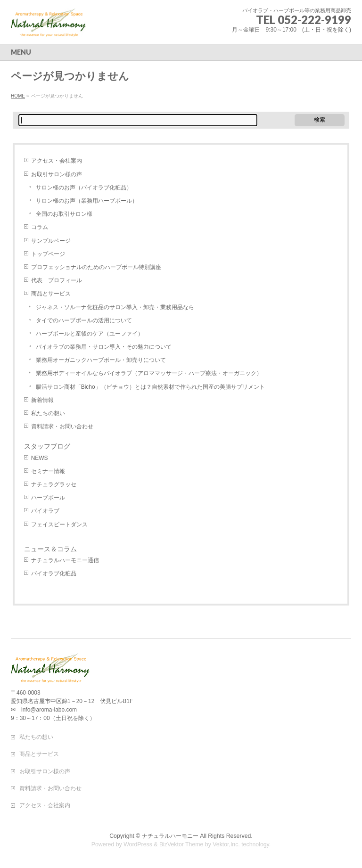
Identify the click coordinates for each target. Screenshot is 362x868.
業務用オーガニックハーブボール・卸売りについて (101, 360)
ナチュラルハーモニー (170, 836)
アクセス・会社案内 (57, 161)
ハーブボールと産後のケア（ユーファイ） (90, 334)
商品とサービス (51, 294)
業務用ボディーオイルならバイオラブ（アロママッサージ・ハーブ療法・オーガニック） (149, 373)
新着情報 (42, 400)
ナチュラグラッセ (54, 484)
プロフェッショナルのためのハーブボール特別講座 (96, 267)
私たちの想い (48, 413)
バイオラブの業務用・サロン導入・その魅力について (104, 347)
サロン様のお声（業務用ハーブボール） (87, 201)
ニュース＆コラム (50, 549)
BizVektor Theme (181, 844)
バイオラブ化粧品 (54, 573)
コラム (40, 227)
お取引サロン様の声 (57, 174)
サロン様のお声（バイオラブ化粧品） (84, 188)
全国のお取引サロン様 (64, 214)
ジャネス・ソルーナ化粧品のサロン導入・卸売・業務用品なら (115, 307)
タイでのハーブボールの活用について (84, 320)
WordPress (138, 844)
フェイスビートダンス (59, 524)
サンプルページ (51, 241)
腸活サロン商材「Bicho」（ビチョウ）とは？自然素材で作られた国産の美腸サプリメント (150, 387)
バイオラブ (45, 511)
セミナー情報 (48, 471)
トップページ (48, 254)
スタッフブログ (47, 446)
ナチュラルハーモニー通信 (65, 560)
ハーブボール (48, 498)
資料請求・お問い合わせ (62, 426)
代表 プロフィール (57, 280)
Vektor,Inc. (226, 844)
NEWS (40, 458)
